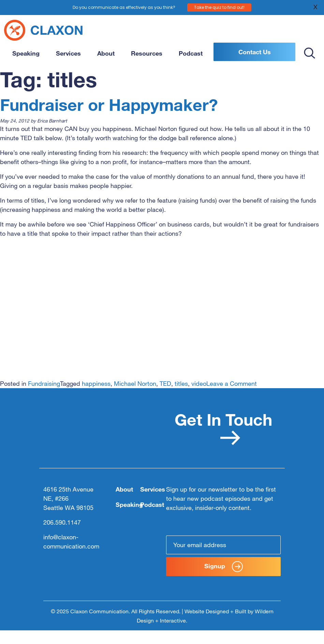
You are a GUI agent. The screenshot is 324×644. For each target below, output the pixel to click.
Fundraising (44, 383)
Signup (224, 567)
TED (165, 383)
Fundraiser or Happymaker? (109, 104)
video (199, 383)
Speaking (26, 53)
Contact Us (255, 52)
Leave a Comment (232, 383)
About (106, 53)
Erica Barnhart (52, 121)
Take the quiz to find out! (219, 7)
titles (181, 383)
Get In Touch (223, 427)
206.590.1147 (62, 522)
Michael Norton (135, 383)
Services (68, 53)
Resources (147, 53)
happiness (96, 383)
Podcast (191, 53)
